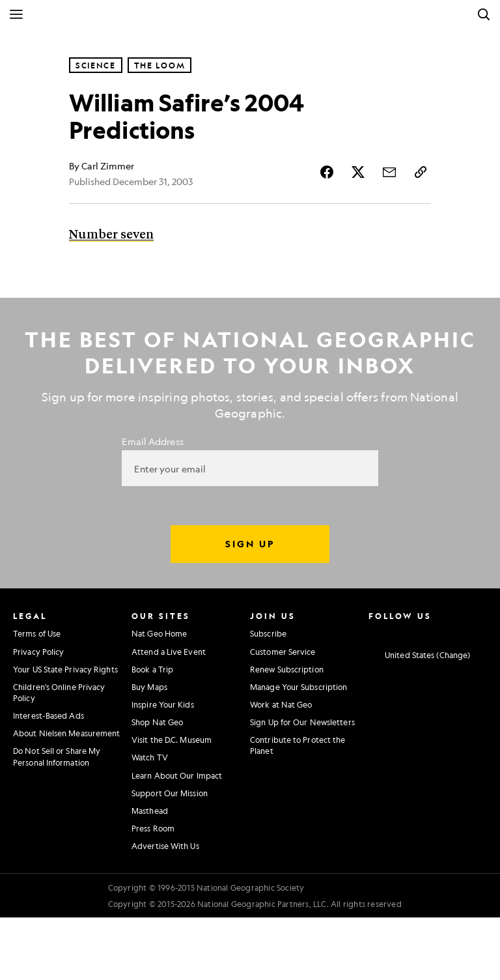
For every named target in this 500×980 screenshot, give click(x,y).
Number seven (111, 235)
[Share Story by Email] (389, 172)
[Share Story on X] (358, 172)
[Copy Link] (421, 172)
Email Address (152, 441)
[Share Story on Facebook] (327, 172)
